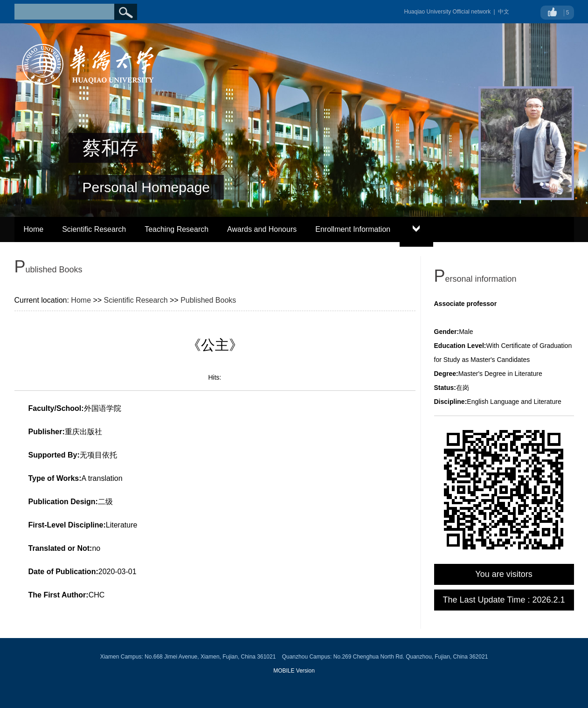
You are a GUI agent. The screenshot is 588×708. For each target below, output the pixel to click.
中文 (504, 12)
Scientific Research (94, 229)
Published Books (208, 300)
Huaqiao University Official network (448, 12)
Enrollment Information (353, 229)
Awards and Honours (262, 229)
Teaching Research (176, 229)
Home (34, 229)
